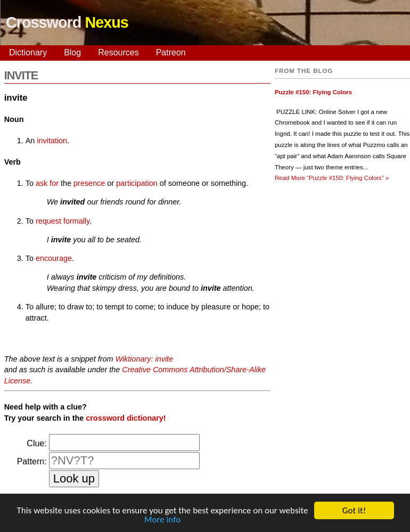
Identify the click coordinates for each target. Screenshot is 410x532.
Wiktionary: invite (144, 359)
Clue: (36, 443)
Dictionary (28, 52)
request (48, 221)
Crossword (67, 22)
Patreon (171, 52)
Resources (118, 52)
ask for (47, 183)
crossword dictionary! (126, 418)
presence (89, 183)
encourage (54, 258)
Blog (72, 52)
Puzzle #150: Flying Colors (313, 92)
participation (137, 183)
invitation (52, 141)
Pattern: (32, 461)
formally (76, 221)
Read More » (332, 178)
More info (162, 520)
